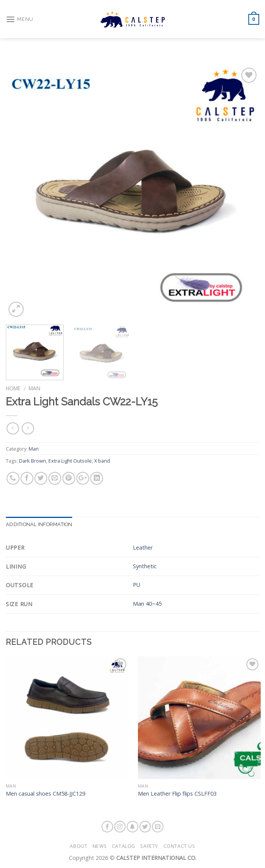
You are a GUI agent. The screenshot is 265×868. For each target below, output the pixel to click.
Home (13, 388)
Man (34, 388)
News (100, 846)
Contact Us (179, 846)
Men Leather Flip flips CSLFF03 (177, 794)
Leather (143, 548)
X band (102, 461)
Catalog (124, 846)
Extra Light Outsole (70, 461)
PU (137, 585)
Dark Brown (33, 461)
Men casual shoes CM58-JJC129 (46, 794)
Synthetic (145, 566)
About (78, 846)
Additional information (39, 524)
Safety (149, 846)
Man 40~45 (147, 604)
